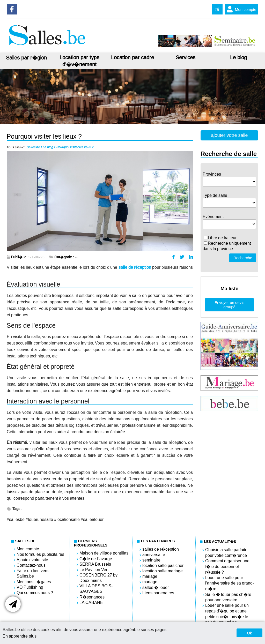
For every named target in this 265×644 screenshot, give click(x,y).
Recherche (243, 258)
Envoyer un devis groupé (229, 305)
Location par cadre (132, 57)
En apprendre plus (20, 636)
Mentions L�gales (34, 582)
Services (186, 57)
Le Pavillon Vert (94, 570)
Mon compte (241, 9)
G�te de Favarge (96, 559)
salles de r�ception (161, 549)
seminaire (151, 560)
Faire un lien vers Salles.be (32, 573)
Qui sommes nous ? (35, 593)
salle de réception (135, 267)
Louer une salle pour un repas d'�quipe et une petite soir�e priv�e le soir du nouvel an (227, 614)
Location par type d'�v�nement (79, 61)
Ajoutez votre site (32, 560)
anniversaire (154, 555)
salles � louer (156, 587)
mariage (150, 576)
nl (217, 9)
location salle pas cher (163, 566)
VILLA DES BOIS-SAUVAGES (96, 589)
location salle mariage (163, 571)
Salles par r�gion (26, 58)
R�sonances (92, 597)
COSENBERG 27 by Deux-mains (98, 578)
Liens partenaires (158, 593)
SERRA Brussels (95, 564)
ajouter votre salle (229, 135)
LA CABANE (91, 602)
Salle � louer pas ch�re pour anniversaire (228, 597)
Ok (249, 633)
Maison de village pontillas (104, 553)
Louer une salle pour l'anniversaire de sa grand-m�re (230, 583)
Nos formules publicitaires (40, 554)
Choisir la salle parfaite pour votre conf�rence (226, 553)
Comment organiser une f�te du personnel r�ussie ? (227, 567)
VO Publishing (30, 587)
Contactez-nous (31, 565)
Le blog (238, 57)
